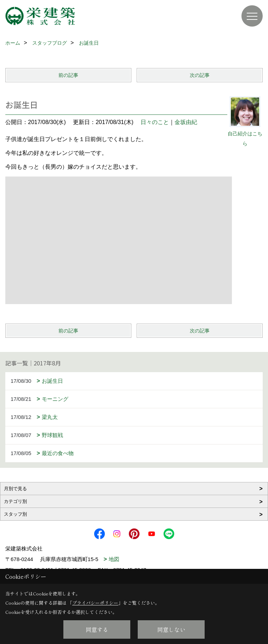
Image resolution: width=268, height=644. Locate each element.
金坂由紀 (186, 122)
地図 (114, 559)
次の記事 (200, 75)
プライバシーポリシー (95, 603)
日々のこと (155, 122)
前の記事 (68, 75)
